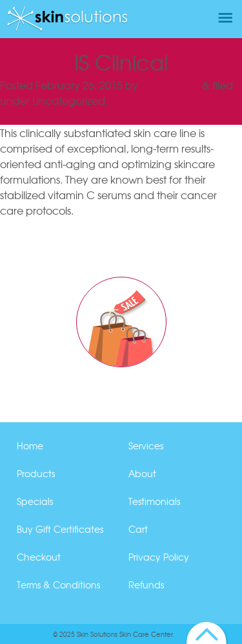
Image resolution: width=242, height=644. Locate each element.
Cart (138, 529)
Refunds (146, 585)
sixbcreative (170, 85)
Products (36, 473)
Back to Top (207, 633)
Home (30, 445)
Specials (35, 501)
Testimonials (154, 501)
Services (146, 445)
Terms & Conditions (58, 585)
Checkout (39, 557)
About (142, 473)
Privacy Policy (159, 557)
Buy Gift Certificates (60, 529)
